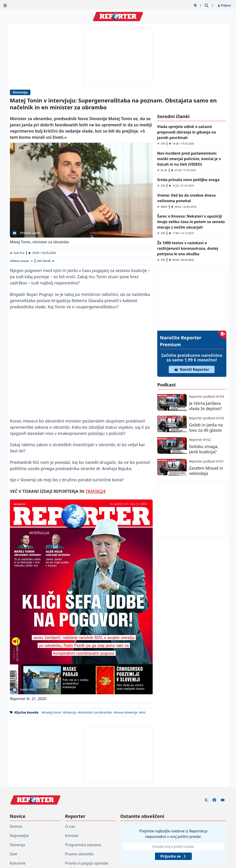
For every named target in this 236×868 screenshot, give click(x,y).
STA (163, 143)
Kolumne (18, 863)
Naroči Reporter (192, 369)
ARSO (164, 207)
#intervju (70, 712)
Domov (16, 826)
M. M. (164, 170)
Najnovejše (19, 836)
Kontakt (72, 836)
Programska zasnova (83, 845)
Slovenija (20, 92)
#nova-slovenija (126, 712)
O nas (70, 826)
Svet (14, 854)
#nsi (142, 712)
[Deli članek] (46, 261)
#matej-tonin (52, 712)
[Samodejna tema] (195, 5)
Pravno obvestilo (80, 854)
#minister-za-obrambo (95, 712)
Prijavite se (173, 856)
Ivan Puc (19, 253)
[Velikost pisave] (22, 261)
